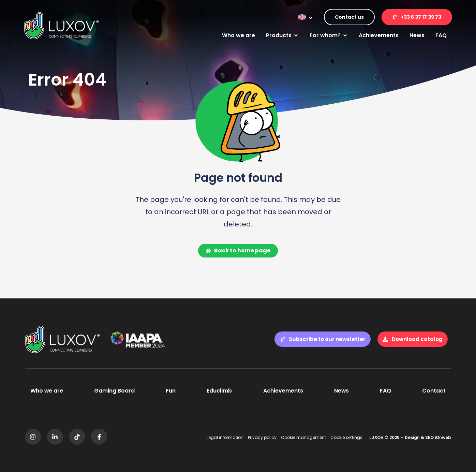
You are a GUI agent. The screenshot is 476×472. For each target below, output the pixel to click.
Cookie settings (346, 437)
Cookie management (303, 437)
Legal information (225, 437)
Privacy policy (262, 437)
